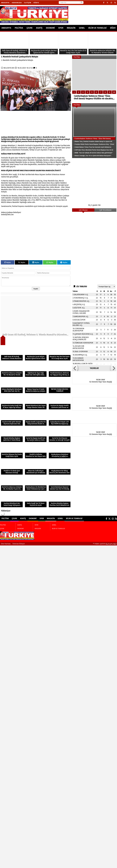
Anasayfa (5, 3)
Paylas (8, 262)
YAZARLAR (94, 368)
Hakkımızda (17, 3)
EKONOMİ (50, 28)
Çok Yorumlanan (105, 210)
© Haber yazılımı (105, 544)
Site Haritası (6, 544)
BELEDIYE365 (9, 68)
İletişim (28, 3)
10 (114, 92)
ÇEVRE (30, 28)
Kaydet (36, 289)
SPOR (61, 28)
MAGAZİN (71, 28)
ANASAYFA (6, 28)
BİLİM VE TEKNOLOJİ (97, 28)
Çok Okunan (83, 210)
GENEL (82, 28)
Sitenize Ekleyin (19, 544)
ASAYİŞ (39, 28)
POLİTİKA (19, 28)
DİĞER (113, 28)
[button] (75, 368)
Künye (36, 3)
